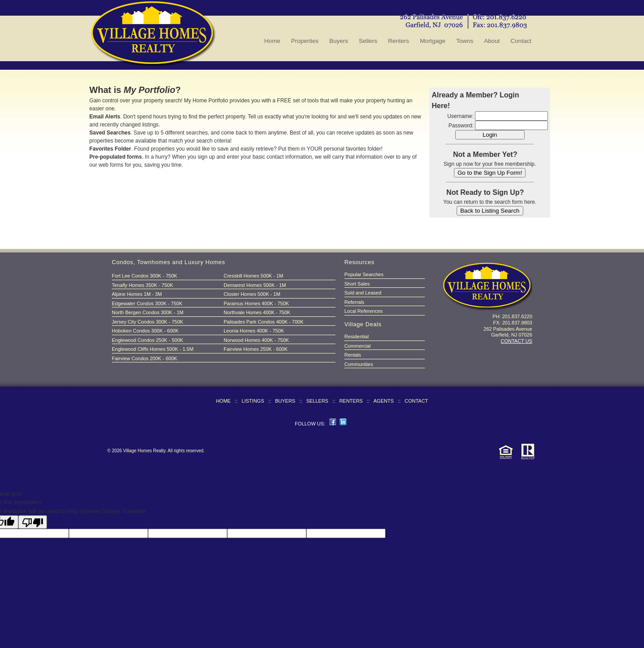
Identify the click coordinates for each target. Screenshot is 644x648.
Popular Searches (364, 274)
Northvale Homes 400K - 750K (257, 312)
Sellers (368, 41)
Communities (359, 364)
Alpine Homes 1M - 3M (137, 294)
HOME (223, 401)
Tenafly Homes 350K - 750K (142, 285)
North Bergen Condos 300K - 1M (148, 312)
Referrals (354, 302)
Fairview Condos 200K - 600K (144, 358)
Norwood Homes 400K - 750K (256, 340)
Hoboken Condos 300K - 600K (145, 331)
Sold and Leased (363, 293)
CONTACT (416, 401)
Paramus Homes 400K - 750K (256, 303)
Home (272, 41)
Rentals (353, 355)
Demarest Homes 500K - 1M (255, 285)
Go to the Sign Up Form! (490, 173)
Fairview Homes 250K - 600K (256, 349)
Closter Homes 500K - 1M (252, 294)
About (492, 41)
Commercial (358, 346)
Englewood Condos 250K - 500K (148, 340)
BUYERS (285, 401)
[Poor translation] (33, 522)
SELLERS (318, 401)
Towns (465, 41)
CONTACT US (517, 341)
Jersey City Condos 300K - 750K (148, 322)
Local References (364, 311)
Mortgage (433, 41)
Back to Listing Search (490, 211)
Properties (305, 41)
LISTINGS (253, 401)
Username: (460, 116)
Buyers (339, 41)
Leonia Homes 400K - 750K (254, 331)
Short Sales (357, 284)
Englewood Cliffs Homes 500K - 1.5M (153, 349)
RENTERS (351, 401)
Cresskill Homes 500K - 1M (253, 276)
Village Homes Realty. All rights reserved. (164, 451)
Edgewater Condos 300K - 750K (147, 303)
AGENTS (383, 401)
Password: (461, 126)
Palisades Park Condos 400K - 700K (264, 322)
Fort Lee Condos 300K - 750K (144, 276)
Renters (399, 41)
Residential (356, 337)
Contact (521, 41)
